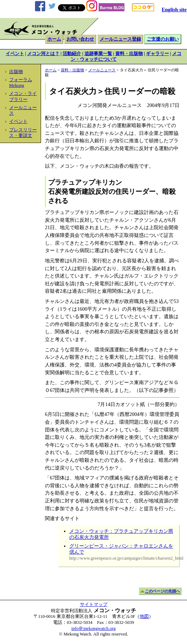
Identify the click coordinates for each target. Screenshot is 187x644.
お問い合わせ (80, 39)
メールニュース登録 (120, 39)
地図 (144, 616)
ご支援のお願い (163, 39)
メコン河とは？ (43, 54)
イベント (15, 54)
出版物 (16, 72)
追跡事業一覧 (98, 54)
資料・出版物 (129, 54)
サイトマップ (94, 604)
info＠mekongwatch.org (93, 628)
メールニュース (102, 70)
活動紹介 (72, 54)
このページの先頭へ (162, 591)
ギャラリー (157, 54)
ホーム (54, 39)
